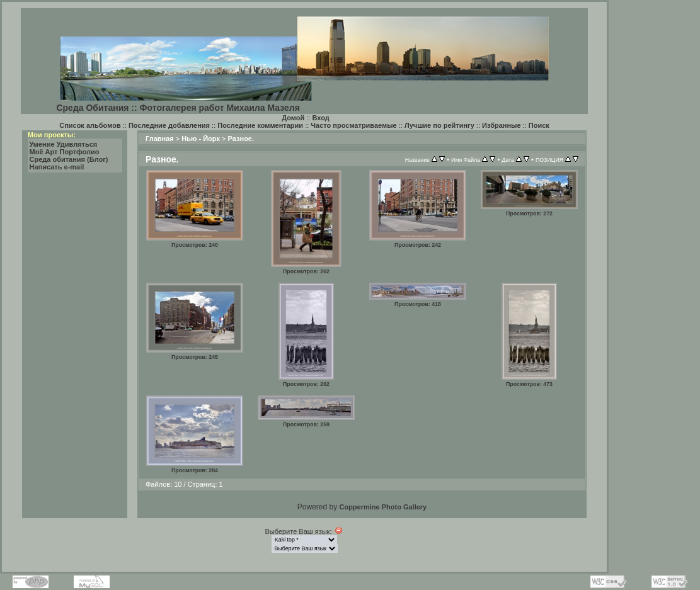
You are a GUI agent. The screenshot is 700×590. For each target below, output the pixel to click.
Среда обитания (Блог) (69, 159)
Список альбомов (90, 125)
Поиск (539, 125)
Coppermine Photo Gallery (383, 507)
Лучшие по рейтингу (439, 125)
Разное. (241, 139)
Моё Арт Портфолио (65, 152)
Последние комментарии (260, 125)
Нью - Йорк (201, 139)
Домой (293, 118)
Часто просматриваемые (353, 125)
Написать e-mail (57, 167)
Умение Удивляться (64, 144)
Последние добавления (169, 125)
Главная (160, 139)
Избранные (502, 125)
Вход (321, 118)
